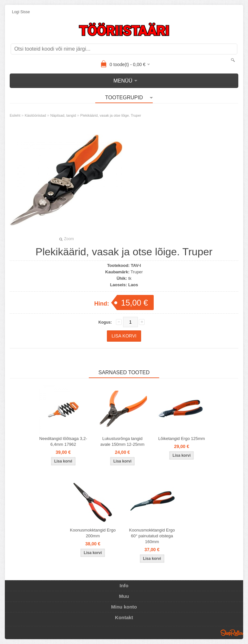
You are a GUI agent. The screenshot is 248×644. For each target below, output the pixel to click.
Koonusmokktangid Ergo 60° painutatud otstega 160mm (152, 536)
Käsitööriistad (35, 115)
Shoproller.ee (232, 633)
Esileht (15, 115)
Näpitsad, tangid (63, 115)
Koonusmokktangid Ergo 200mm (93, 533)
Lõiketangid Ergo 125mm (182, 439)
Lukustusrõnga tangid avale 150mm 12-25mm (123, 441)
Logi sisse (21, 12)
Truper (137, 272)
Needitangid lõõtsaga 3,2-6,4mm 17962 (63, 441)
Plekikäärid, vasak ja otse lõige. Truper (111, 115)
